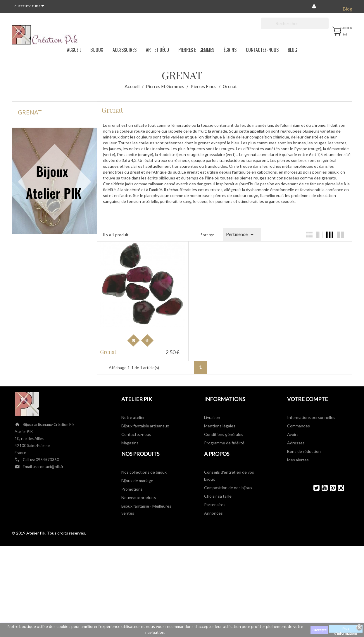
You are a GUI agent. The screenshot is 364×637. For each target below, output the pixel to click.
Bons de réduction (304, 445)
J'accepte (319, 630)
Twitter (314, 481)
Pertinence (241, 235)
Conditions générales (224, 428)
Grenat (30, 112)
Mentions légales (220, 419)
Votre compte (308, 393)
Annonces (213, 507)
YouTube (322, 481)
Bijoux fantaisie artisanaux (145, 419)
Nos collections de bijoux (144, 466)
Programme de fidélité (224, 436)
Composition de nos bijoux (228, 481)
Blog (347, 9)
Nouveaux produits (139, 491)
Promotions (132, 483)
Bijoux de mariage (137, 474)
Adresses (296, 436)
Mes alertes (298, 453)
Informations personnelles (311, 411)
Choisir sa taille (218, 490)
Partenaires (215, 498)
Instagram (338, 481)
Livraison (212, 411)
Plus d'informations (346, 630)
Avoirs (293, 428)
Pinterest (330, 481)
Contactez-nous (136, 428)
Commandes (299, 419)
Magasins (130, 436)
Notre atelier (133, 411)
